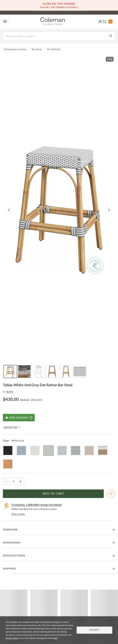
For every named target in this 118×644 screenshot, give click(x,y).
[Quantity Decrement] (7, 481)
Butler (10, 392)
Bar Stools (37, 49)
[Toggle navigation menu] (5, 22)
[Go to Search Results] (111, 36)
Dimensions (12, 543)
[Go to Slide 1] (10, 372)
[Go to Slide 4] (52, 372)
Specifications (14, 556)
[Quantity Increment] (20, 481)
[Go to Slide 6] (80, 372)
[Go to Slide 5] (66, 372)
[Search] (59, 36)
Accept (94, 630)
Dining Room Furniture (15, 49)
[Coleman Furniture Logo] (53, 22)
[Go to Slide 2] (24, 372)
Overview (10, 530)
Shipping (9, 569)
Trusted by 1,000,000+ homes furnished (37, 505)
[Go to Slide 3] (38, 372)
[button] (100, 22)
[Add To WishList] (111, 494)
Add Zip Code (12, 427)
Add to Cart (53, 494)
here (55, 638)
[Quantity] (14, 481)
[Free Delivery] (19, 418)
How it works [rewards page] (18, 514)
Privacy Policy (12, 638)
